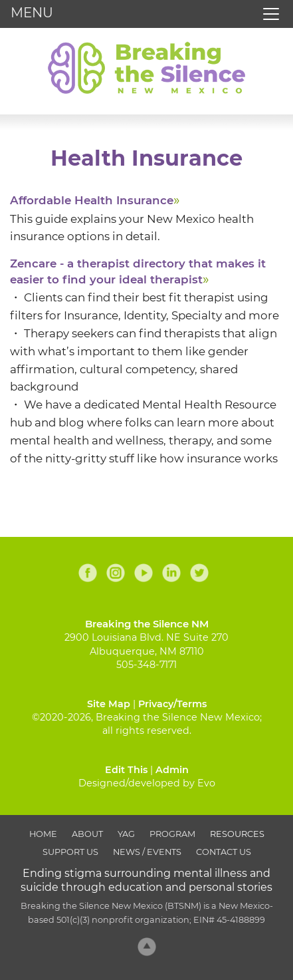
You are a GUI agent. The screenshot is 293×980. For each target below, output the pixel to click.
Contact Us (224, 852)
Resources (237, 834)
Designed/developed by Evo (147, 783)
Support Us (70, 852)
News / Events (147, 852)
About (87, 834)
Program (172, 834)
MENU (32, 13)
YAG (126, 834)
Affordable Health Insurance (92, 200)
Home (43, 834)
